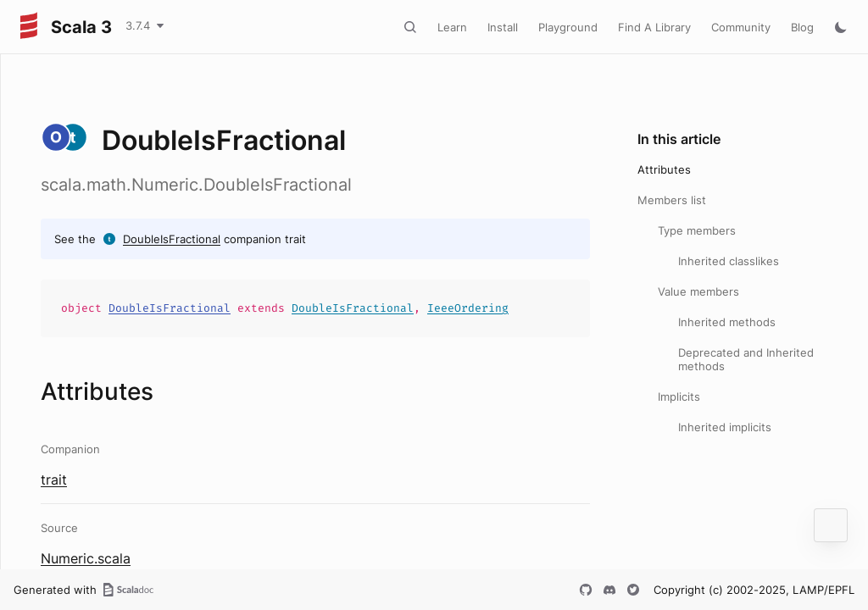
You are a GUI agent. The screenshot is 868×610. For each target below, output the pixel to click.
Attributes (664, 169)
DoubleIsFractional (172, 239)
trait (54, 480)
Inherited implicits (725, 427)
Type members (697, 230)
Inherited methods (727, 322)
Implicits (679, 396)
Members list (672, 200)
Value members (698, 291)
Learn (452, 27)
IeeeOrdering (468, 308)
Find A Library (654, 27)
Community (741, 27)
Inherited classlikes (729, 261)
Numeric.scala (86, 558)
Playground (568, 27)
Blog (802, 27)
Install (503, 27)
